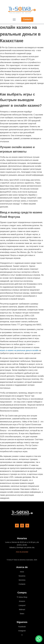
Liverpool (22, 605)
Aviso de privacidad (22, 552)
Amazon (22, 601)
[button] (39, 639)
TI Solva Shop (22, 597)
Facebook (22, 627)
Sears (22, 614)
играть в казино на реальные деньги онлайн (19, 350)
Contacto (27, 19)
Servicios (22, 580)
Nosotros (22, 576)
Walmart (22, 610)
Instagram (22, 631)
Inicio (22, 572)
